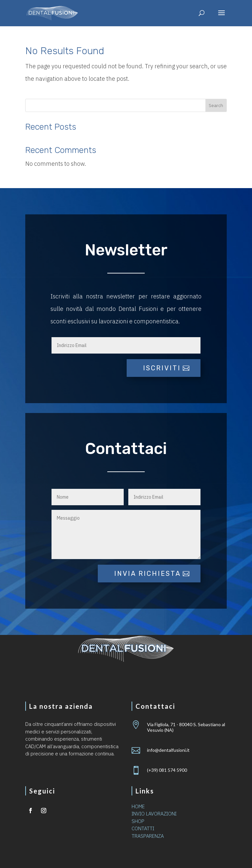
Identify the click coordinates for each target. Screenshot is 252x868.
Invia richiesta (147, 574)
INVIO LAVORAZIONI (154, 814)
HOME (138, 806)
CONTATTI (143, 828)
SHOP (138, 821)
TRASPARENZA (148, 836)
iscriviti (162, 368)
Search (216, 105)
